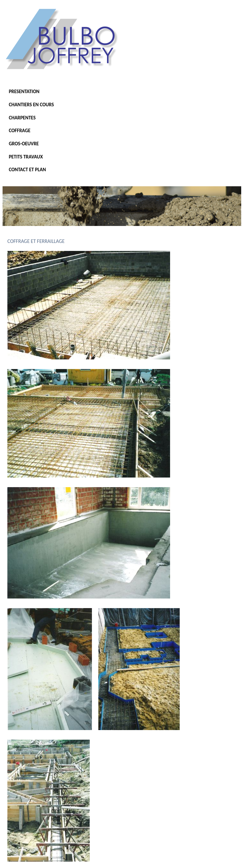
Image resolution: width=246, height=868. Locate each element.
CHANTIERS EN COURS (31, 104)
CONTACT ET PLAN (27, 169)
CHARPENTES (22, 118)
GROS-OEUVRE (24, 144)
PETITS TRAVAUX (26, 157)
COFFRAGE (20, 130)
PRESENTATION (24, 91)
